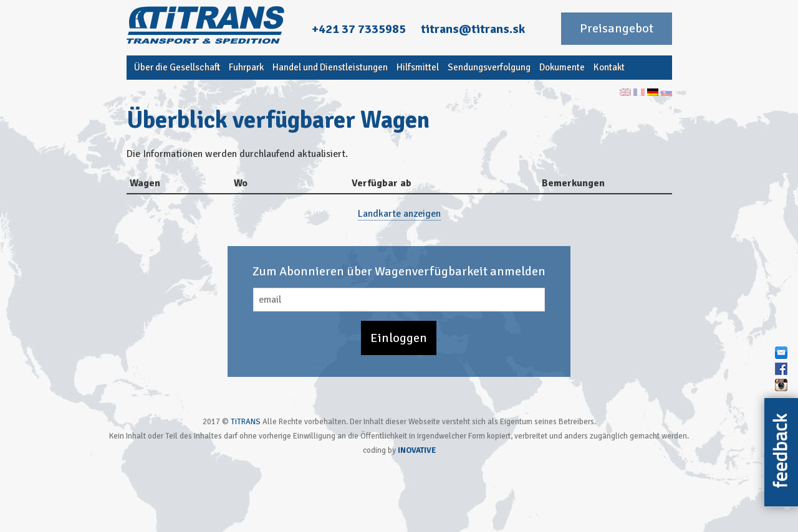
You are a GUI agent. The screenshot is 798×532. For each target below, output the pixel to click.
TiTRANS (246, 422)
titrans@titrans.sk (473, 29)
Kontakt (609, 67)
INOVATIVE (417, 450)
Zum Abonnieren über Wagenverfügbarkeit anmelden (399, 271)
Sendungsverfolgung (489, 67)
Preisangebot (617, 28)
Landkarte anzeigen (399, 214)
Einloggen (399, 338)
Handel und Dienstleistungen (330, 67)
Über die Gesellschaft (177, 67)
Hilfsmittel (418, 67)
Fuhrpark (246, 67)
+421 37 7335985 (359, 29)
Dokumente (562, 67)
